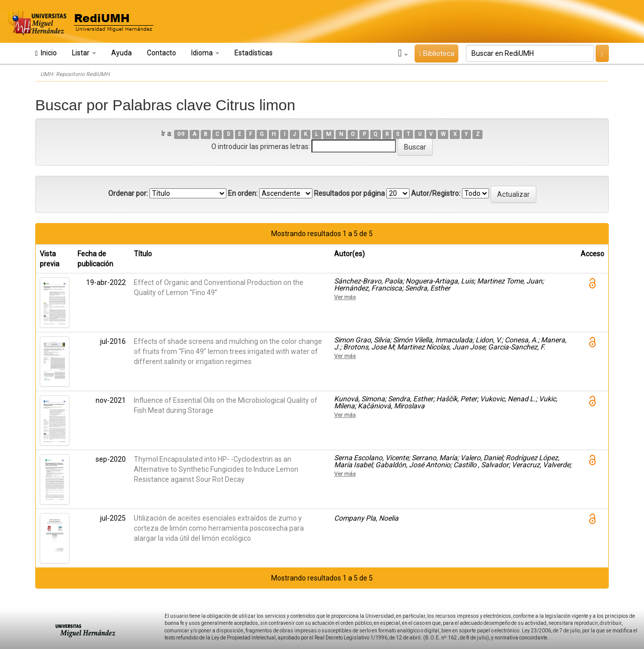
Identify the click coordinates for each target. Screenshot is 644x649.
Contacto (162, 53)
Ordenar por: (128, 193)
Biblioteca (436, 53)
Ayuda (122, 53)
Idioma (205, 53)
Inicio (46, 53)
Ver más (345, 297)
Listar (84, 53)
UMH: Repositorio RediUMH (75, 74)
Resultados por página (349, 193)
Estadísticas (254, 53)
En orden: (243, 193)
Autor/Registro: (436, 193)
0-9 (181, 134)
